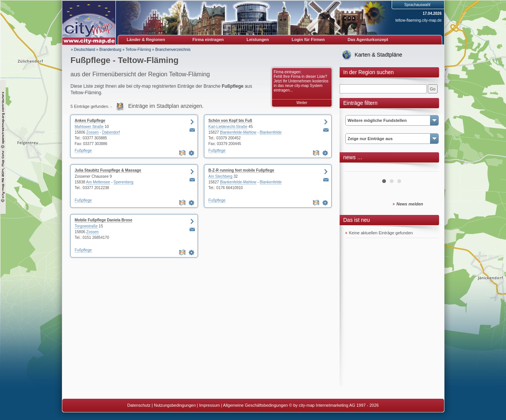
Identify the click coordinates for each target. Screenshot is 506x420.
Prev (355, 169)
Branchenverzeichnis (173, 50)
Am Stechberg (221, 176)
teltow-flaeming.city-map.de (419, 20)
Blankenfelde (271, 132)
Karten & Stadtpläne (379, 55)
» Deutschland (83, 50)
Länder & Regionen (146, 39)
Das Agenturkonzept (368, 39)
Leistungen (258, 39)
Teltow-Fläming (138, 50)
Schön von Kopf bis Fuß (230, 121)
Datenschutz (139, 405)
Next (429, 169)
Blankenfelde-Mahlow (238, 132)
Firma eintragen (208, 39)
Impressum (209, 405)
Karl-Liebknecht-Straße (228, 127)
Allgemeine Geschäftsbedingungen (255, 405)
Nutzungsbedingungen (175, 405)
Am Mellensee (98, 182)
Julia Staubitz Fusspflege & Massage (108, 170)
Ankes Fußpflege (90, 121)
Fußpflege (83, 151)
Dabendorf (111, 132)
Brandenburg (111, 50)
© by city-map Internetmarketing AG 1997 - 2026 (334, 405)
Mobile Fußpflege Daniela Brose (104, 220)
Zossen (93, 132)
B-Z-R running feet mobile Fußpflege (241, 170)
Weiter (302, 103)
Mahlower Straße (89, 127)
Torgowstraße (86, 226)
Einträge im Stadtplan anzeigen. (166, 106)
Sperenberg (123, 182)
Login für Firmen (308, 39)
